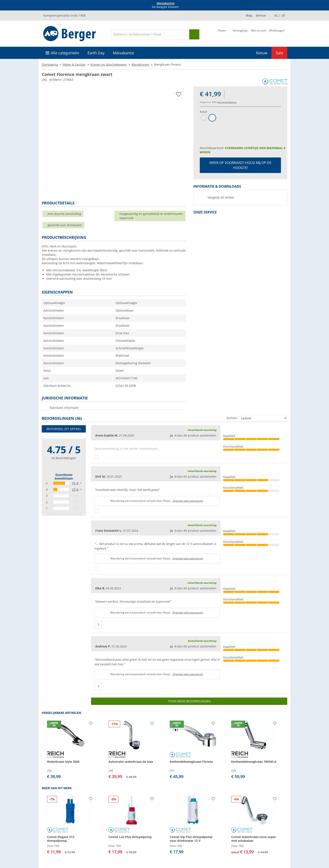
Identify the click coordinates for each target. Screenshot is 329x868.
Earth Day (96, 53)
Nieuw (262, 53)
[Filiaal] (222, 34)
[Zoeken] (150, 34)
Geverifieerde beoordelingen (64, 476)
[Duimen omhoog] (97, 457)
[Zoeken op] (194, 34)
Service (261, 15)
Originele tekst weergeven (188, 501)
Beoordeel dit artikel (64, 429)
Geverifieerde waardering (202, 430)
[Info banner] (165, 5)
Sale (279, 53)
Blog (249, 15)
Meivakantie (165, 3)
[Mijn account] (258, 34)
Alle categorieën (65, 53)
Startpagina (50, 64)
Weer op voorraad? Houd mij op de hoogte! (240, 165)
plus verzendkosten (227, 102)
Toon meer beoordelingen (189, 701)
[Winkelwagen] (277, 34)
